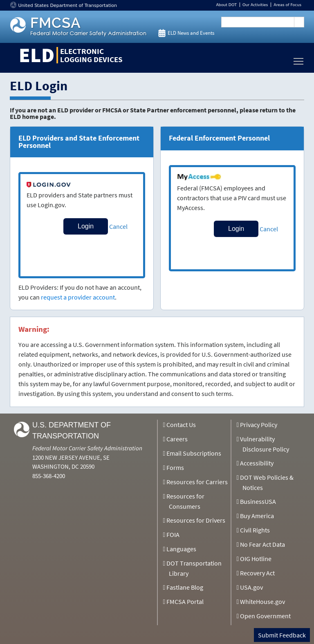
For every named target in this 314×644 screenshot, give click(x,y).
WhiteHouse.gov (262, 602)
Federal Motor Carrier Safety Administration (87, 448)
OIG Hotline (256, 559)
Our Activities (255, 5)
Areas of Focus (287, 5)
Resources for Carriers (197, 482)
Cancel (118, 226)
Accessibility (257, 463)
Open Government (265, 616)
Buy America (257, 516)
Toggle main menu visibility (299, 59)
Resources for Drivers (196, 520)
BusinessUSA (258, 501)
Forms (175, 467)
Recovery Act (257, 573)
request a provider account (78, 297)
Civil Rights (255, 530)
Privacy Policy (259, 425)
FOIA (173, 534)
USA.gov (251, 587)
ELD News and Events (191, 33)
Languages (181, 549)
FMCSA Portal (185, 602)
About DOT (226, 5)
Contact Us (181, 425)
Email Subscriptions (194, 453)
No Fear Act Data (262, 544)
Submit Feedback (282, 635)
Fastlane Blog (185, 587)
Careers (177, 439)
